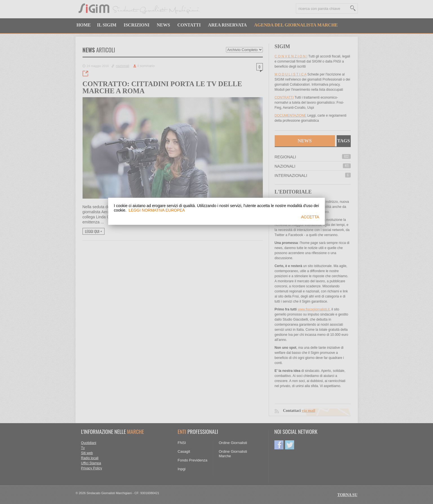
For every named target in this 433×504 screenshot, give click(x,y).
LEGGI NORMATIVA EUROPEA (157, 210)
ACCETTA (310, 217)
